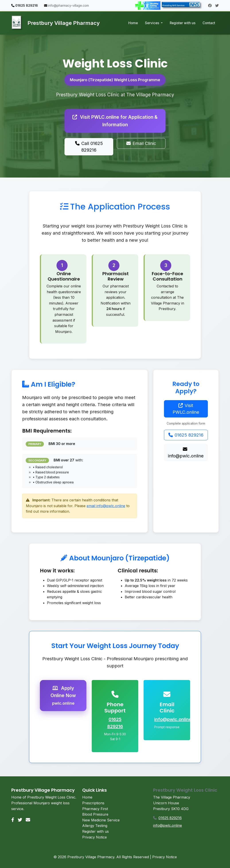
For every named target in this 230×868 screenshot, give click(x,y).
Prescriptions (93, 803)
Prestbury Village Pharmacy (56, 23)
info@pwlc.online (186, 453)
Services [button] (152, 23)
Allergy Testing (95, 826)
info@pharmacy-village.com (68, 5)
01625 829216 (186, 435)
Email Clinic (141, 143)
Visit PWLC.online (186, 409)
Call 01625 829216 (89, 147)
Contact (209, 23)
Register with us (183, 23)
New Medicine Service (101, 820)
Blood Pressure (95, 814)
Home (133, 23)
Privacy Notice (95, 837)
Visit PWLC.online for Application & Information (115, 121)
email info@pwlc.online (106, 506)
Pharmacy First (95, 809)
